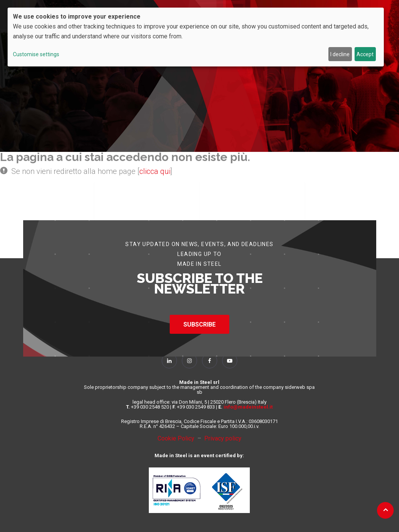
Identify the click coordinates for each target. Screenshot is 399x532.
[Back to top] (386, 510)
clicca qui (155, 171)
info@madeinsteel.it (248, 407)
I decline (340, 54)
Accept (365, 54)
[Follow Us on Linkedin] (169, 361)
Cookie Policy (177, 438)
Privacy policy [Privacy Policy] (223, 438)
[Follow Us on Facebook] (210, 361)
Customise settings (36, 54)
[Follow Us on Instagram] (189, 361)
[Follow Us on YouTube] (230, 361)
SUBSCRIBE (199, 324)
